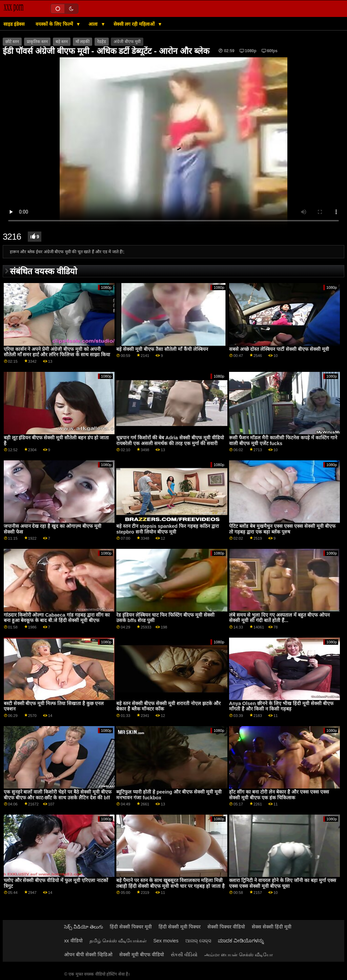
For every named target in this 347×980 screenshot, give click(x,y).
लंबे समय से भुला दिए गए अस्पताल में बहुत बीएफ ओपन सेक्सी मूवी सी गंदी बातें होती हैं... (279, 618)
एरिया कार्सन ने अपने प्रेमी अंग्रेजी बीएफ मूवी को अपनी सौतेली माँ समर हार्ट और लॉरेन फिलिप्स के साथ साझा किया (57, 352)
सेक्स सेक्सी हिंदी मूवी (272, 927)
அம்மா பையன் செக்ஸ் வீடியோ (239, 955)
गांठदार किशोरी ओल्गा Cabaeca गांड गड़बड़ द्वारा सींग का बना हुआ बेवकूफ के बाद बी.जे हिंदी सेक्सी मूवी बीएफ (57, 618)
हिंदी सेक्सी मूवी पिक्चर (180, 927)
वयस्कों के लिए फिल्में (55, 24)
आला (94, 24)
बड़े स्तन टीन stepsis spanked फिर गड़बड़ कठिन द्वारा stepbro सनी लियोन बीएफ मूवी (168, 529)
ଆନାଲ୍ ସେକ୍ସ (198, 941)
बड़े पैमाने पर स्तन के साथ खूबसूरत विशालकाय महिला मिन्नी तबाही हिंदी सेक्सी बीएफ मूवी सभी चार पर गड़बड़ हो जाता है (170, 883)
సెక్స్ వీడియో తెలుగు (84, 927)
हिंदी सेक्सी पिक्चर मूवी (131, 927)
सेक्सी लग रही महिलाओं (135, 24)
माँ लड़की (83, 42)
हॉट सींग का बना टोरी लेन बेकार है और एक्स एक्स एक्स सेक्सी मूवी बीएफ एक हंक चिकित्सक (279, 795)
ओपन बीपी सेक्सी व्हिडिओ (88, 955)
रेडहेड (102, 42)
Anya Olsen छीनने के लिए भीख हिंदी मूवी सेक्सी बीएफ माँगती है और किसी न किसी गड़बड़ (281, 706)
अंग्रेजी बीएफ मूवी (127, 42)
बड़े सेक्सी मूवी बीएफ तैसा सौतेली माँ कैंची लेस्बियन (162, 349)
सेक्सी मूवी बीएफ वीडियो (142, 955)
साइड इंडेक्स (14, 24)
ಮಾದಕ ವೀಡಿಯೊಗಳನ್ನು (241, 941)
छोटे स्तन (12, 42)
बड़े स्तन (62, 42)
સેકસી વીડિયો (184, 955)
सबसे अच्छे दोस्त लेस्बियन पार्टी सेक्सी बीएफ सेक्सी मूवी (279, 349)
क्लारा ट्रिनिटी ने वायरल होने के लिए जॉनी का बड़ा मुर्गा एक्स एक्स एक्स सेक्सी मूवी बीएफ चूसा (283, 883)
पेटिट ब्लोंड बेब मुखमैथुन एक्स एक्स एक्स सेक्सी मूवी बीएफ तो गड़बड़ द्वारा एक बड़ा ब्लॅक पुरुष (282, 529)
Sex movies (166, 941)
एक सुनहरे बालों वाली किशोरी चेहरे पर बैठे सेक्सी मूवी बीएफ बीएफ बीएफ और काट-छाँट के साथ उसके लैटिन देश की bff (58, 795)
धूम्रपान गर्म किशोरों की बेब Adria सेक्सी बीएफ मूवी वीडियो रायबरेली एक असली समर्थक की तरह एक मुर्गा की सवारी (170, 441)
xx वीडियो (73, 941)
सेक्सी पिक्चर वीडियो (226, 927)
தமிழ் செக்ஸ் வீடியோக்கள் (118, 941)
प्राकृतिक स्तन (37, 42)
